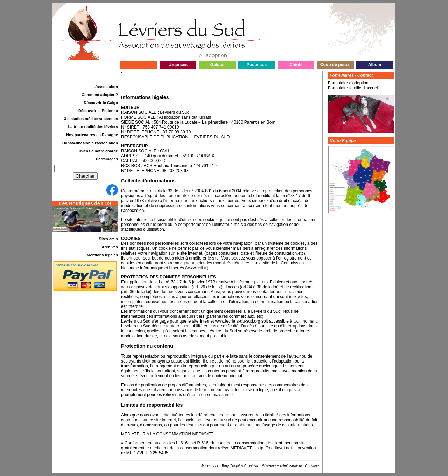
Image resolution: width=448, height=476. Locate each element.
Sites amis (108, 239)
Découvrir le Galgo (101, 103)
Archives (110, 247)
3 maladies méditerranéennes (91, 119)
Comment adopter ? (100, 95)
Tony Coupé (231, 466)
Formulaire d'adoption (348, 83)
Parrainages (107, 159)
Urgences (178, 65)
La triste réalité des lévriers (93, 127)
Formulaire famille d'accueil (353, 88)
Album (375, 65)
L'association (106, 87)
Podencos (257, 65)
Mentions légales (102, 255)
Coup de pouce (335, 65)
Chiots (296, 65)
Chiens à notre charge (98, 151)
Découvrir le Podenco (98, 111)
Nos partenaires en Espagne (92, 135)
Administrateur (291, 466)
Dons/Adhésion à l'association (90, 143)
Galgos (218, 65)
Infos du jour (139, 65)
